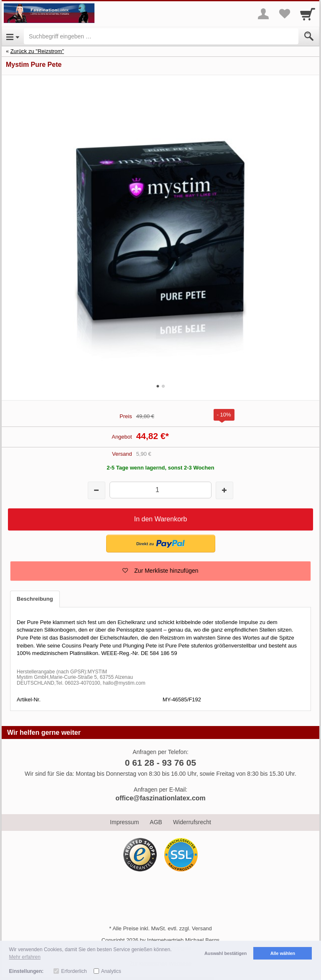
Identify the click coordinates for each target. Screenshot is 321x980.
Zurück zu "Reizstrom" (37, 51)
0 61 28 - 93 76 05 (160, 763)
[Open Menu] (13, 36)
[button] (161, 544)
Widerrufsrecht (192, 822)
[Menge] (160, 490)
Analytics (111, 971)
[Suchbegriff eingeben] (161, 36)
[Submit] (309, 36)
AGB (156, 822)
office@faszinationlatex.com (160, 798)
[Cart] (308, 14)
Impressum (124, 822)
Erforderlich (74, 971)
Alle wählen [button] (283, 953)
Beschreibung (35, 599)
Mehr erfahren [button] (25, 957)
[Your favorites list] (284, 14)
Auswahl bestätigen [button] (225, 953)
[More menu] (263, 14)
